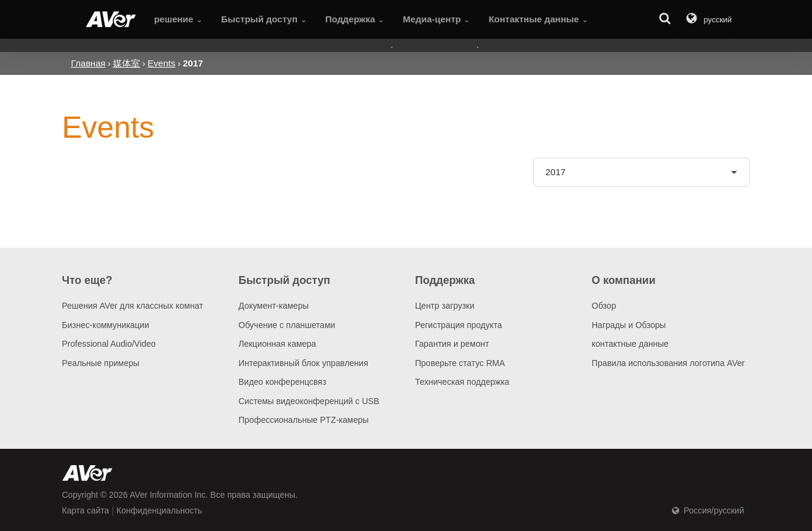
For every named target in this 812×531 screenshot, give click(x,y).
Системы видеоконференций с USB (309, 401)
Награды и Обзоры (629, 325)
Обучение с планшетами (287, 325)
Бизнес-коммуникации (106, 325)
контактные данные (630, 344)
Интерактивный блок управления (303, 363)
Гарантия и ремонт (452, 344)
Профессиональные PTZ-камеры (304, 420)
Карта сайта (86, 510)
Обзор (604, 306)
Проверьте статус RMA (460, 363)
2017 (556, 172)
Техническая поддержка (462, 382)
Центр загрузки (445, 306)
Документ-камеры (273, 306)
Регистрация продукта (459, 325)
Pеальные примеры (101, 363)
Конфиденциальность (159, 510)
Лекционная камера (277, 344)
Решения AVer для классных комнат (133, 306)
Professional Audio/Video (109, 344)
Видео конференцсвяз (282, 382)
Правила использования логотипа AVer (668, 363)
